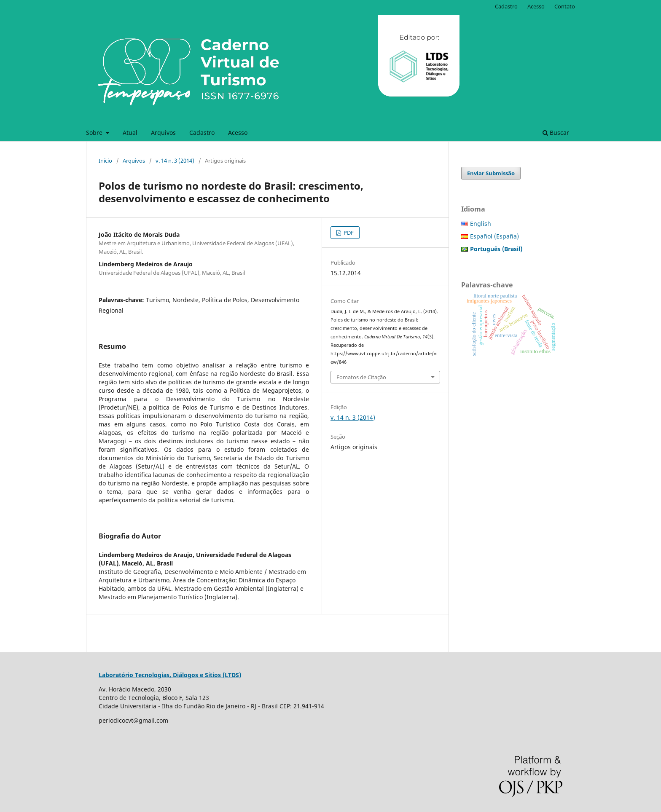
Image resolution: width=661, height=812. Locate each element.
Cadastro (202, 133)
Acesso (238, 133)
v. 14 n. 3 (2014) (175, 161)
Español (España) (494, 236)
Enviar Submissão (491, 173)
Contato (565, 6)
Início (105, 161)
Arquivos (163, 133)
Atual (130, 133)
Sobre (95, 133)
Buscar (556, 133)
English (481, 224)
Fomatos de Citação (361, 377)
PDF (348, 233)
